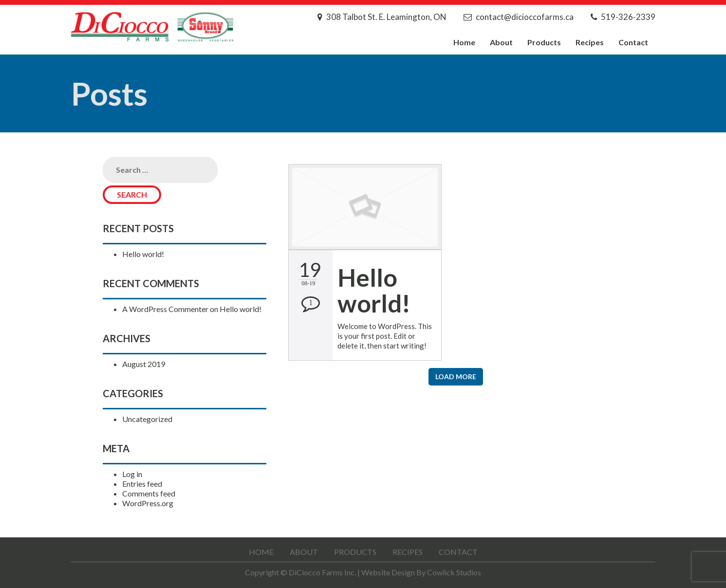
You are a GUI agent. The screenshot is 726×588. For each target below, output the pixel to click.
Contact (633, 42)
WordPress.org (148, 503)
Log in (132, 474)
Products (544, 42)
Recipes (590, 42)
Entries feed (142, 484)
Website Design (388, 572)
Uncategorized (147, 419)
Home (464, 42)
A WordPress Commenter (165, 309)
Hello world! (143, 254)
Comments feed (149, 493)
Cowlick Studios (454, 572)
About (501, 42)
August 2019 (144, 364)
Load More (456, 377)
